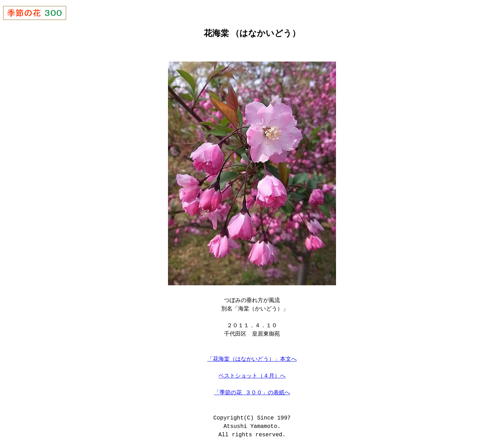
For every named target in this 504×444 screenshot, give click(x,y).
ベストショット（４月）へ (252, 375)
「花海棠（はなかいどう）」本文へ (252, 359)
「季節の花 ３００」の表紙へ (252, 392)
